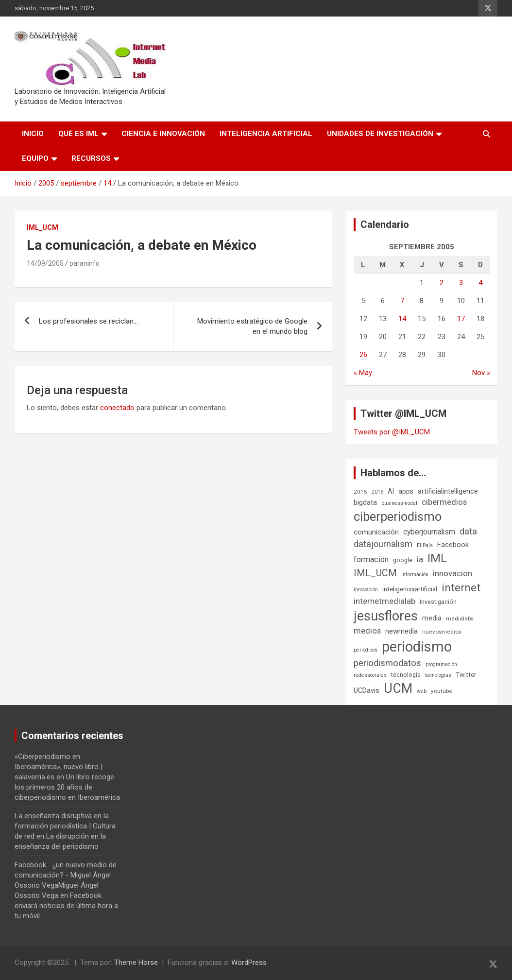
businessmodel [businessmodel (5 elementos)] (399, 503)
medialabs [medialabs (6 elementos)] (460, 619)
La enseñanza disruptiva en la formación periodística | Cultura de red (65, 826)
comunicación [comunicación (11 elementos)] (376, 532)
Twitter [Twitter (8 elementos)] (466, 675)
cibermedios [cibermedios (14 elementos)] (444, 502)
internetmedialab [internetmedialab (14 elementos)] (384, 601)
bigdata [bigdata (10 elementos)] (365, 502)
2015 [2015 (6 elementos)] (360, 492)
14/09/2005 (45, 263)
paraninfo (85, 263)
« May (363, 373)
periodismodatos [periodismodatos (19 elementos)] (387, 663)
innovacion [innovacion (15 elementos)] (452, 573)
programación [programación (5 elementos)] (441, 664)
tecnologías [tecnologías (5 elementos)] (438, 675)
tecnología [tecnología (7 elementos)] (406, 675)
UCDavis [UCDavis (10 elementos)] (367, 690)
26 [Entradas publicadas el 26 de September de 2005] (363, 355)
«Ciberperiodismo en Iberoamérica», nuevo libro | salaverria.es (59, 767)
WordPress (249, 963)
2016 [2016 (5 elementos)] (377, 492)
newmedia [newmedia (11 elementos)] (401, 631)
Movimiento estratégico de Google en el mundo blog (252, 326)
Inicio (33, 134)
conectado (117, 408)
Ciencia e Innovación (163, 134)
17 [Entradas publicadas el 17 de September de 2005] (461, 319)
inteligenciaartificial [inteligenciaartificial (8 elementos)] (410, 589)
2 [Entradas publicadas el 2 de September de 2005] (442, 283)
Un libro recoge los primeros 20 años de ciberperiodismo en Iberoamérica (67, 787)
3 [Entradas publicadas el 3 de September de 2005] (461, 283)
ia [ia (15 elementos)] (420, 559)
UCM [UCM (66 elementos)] (398, 688)
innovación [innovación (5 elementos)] (366, 590)
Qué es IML (78, 134)
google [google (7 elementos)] (403, 560)
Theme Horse (136, 963)
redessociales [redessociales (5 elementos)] (370, 675)
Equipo (35, 158)
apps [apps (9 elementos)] (406, 491)
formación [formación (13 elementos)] (371, 559)
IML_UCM (43, 227)
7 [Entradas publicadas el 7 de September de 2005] (402, 301)
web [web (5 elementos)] (422, 691)
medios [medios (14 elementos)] (367, 631)
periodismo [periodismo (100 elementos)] (417, 647)
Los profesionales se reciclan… (88, 321)
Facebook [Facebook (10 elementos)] (453, 545)
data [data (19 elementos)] (468, 532)
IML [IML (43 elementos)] (437, 558)
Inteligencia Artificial (266, 134)
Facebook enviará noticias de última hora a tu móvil (66, 906)
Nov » (481, 373)
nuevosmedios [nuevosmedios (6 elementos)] (442, 632)
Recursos (91, 158)
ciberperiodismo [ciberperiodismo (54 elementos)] (398, 516)
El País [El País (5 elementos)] (425, 545)
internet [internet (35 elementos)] (461, 588)
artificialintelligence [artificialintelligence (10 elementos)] (448, 491)
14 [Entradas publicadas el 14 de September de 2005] (402, 319)
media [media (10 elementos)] (432, 618)
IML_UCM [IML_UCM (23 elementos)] (375, 573)
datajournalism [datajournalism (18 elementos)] (383, 544)
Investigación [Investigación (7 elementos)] (438, 602)
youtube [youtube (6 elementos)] (442, 691)
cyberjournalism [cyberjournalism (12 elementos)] (429, 532)
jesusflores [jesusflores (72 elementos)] (386, 616)
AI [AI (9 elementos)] (391, 491)
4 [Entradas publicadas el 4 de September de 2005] (480, 283)
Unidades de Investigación (380, 134)
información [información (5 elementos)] (415, 575)
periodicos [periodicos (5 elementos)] (366, 650)
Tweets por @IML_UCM (392, 432)
